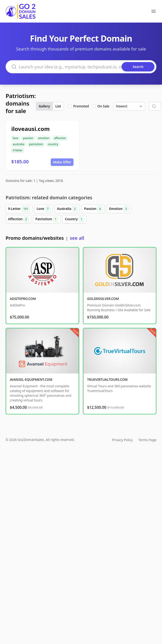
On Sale (103, 106)
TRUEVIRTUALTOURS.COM (107, 379)
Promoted (81, 106)
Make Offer (62, 162)
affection (60, 138)
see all (77, 238)
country (53, 144)
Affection (18, 219)
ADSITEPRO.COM (23, 299)
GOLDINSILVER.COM (103, 299)
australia (19, 144)
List (58, 106)
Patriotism (47, 219)
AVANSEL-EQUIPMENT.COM (31, 379)
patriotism (36, 144)
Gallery (44, 106)
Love (43, 209)
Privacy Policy (122, 440)
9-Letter (19, 209)
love (15, 138)
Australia (67, 209)
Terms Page (147, 440)
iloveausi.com (31, 129)
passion (28, 138)
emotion (44, 138)
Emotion (119, 209)
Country (74, 219)
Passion (93, 209)
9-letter (18, 150)
